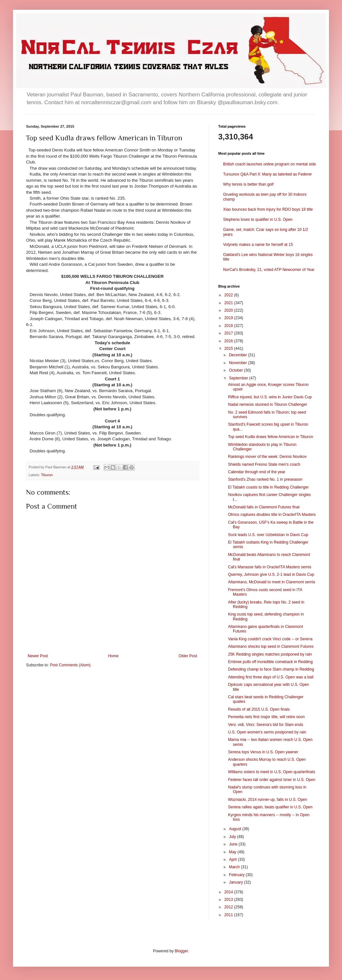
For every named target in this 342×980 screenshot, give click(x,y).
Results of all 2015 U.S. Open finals (259, 709)
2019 (229, 318)
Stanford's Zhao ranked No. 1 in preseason (265, 479)
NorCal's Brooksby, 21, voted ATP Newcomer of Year (269, 270)
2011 (229, 915)
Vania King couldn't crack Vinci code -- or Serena (270, 639)
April (233, 859)
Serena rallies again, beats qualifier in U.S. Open (270, 807)
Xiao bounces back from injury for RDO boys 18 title (268, 209)
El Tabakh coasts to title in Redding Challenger (268, 487)
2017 (229, 333)
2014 (229, 892)
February (237, 875)
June (234, 844)
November (239, 363)
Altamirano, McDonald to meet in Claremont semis (271, 582)
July (233, 837)
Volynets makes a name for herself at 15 (258, 245)
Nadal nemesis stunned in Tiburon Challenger (268, 405)
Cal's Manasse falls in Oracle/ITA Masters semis (270, 567)
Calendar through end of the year (257, 472)
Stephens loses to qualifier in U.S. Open (258, 220)
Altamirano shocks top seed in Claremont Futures (271, 646)
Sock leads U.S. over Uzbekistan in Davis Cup (268, 535)
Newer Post (38, 656)
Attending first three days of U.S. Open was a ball (271, 677)
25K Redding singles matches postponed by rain (270, 654)
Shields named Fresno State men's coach (264, 464)
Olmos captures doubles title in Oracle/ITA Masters (272, 515)
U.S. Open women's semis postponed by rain (267, 732)
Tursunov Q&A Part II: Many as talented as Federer (267, 174)
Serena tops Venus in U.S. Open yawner (263, 752)
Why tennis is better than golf (248, 184)
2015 (229, 348)
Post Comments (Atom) (70, 665)
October (236, 370)
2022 (229, 295)
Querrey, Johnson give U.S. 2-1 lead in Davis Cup (271, 575)
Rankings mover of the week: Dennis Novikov (267, 457)
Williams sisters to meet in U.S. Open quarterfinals (271, 772)
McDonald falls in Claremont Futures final (264, 507)
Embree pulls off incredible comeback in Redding (270, 662)
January (236, 882)
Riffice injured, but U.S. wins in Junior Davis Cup (270, 397)
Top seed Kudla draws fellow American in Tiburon (271, 437)
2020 (229, 310)
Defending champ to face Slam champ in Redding (271, 669)
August (236, 829)
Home (113, 656)
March (235, 867)
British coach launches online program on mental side (270, 164)
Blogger (181, 951)
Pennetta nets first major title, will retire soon (266, 717)
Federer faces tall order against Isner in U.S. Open (272, 780)
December (239, 355)
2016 (229, 341)
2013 (229, 900)
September (239, 378)
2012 (229, 907)
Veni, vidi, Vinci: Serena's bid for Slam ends (266, 725)
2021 (229, 303)
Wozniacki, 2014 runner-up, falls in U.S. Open (268, 800)
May (233, 852)
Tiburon (47, 475)
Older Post (188, 656)
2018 (229, 326)
